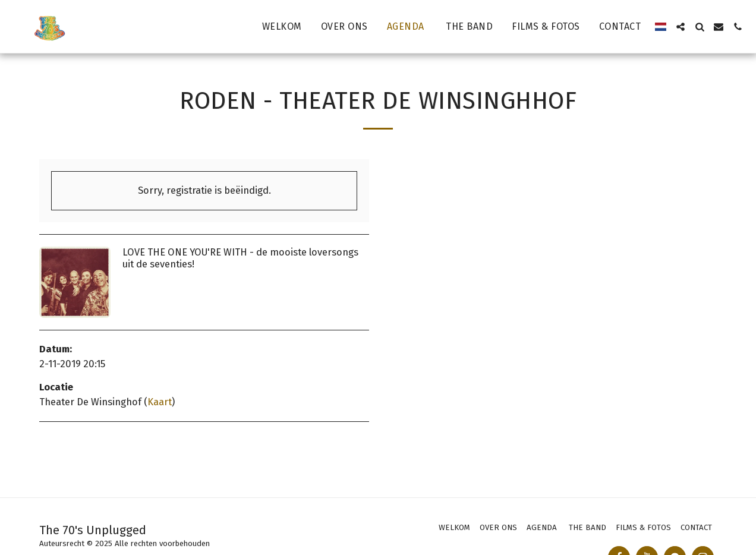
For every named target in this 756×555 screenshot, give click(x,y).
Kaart (160, 402)
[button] (681, 27)
